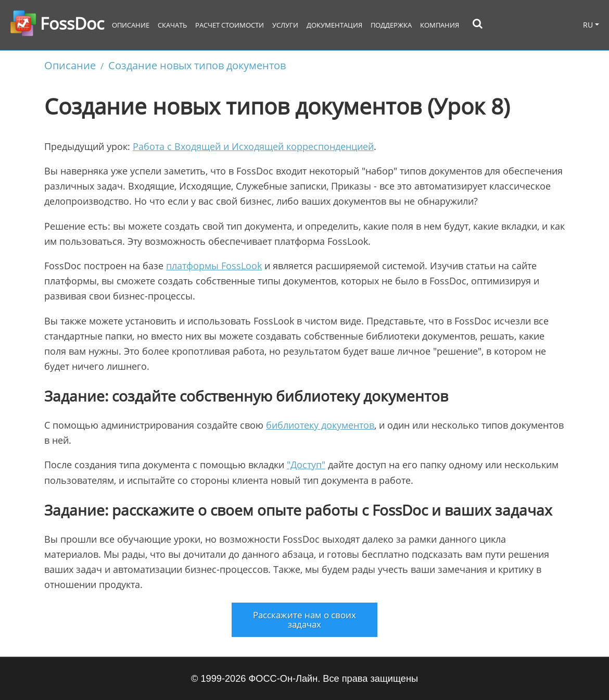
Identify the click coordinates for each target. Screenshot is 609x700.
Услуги (285, 25)
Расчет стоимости (230, 25)
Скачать (172, 25)
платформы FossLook (214, 266)
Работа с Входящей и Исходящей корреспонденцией (253, 146)
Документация (334, 25)
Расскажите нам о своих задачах (304, 620)
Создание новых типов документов (197, 65)
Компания (440, 25)
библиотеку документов (320, 425)
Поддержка (391, 25)
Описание (131, 25)
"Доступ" (306, 465)
